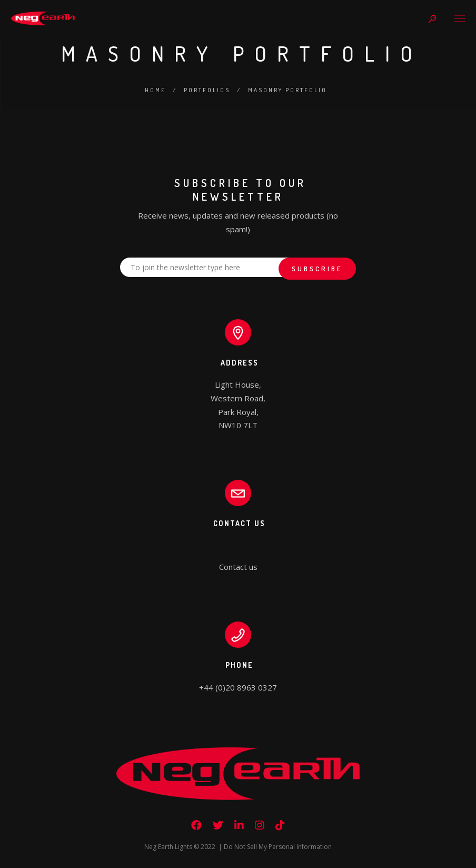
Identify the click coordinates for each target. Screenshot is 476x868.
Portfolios (207, 90)
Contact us (238, 567)
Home (155, 90)
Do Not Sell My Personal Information (278, 847)
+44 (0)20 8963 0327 (238, 687)
